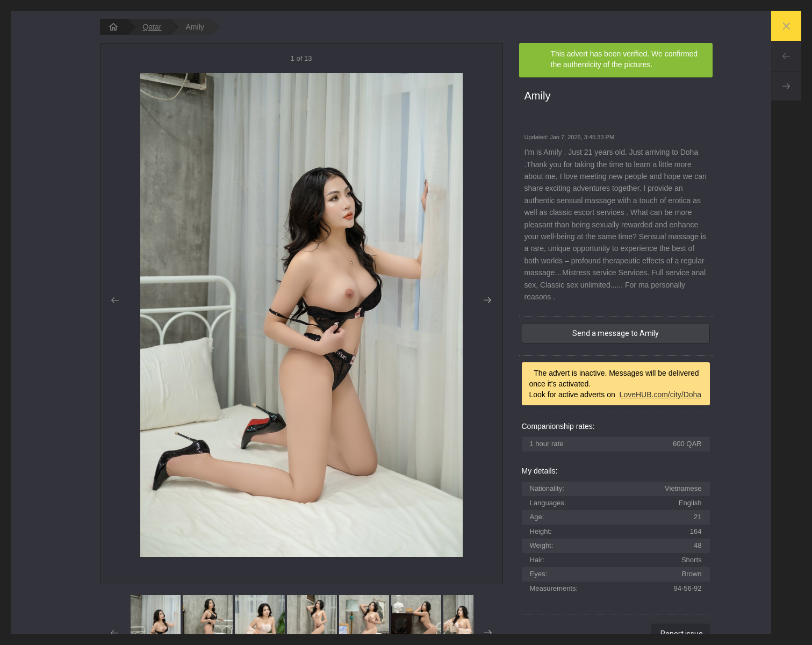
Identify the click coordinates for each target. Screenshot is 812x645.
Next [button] (488, 300)
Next (786, 86)
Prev (786, 56)
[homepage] (113, 27)
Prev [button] (115, 300)
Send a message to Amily (616, 333)
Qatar (152, 27)
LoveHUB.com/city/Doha (661, 395)
